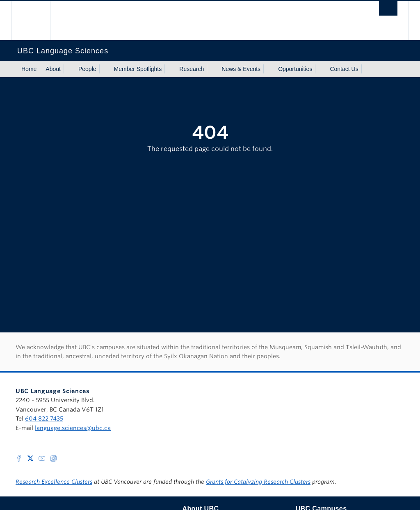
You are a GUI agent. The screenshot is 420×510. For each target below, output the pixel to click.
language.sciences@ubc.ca (73, 428)
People (87, 69)
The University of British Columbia (37, 21)
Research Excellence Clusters (54, 482)
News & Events (241, 69)
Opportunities (295, 69)
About (53, 69)
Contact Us (344, 69)
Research (192, 69)
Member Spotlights (138, 69)
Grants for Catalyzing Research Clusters (258, 482)
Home (29, 69)
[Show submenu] (68, 69)
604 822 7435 (44, 419)
